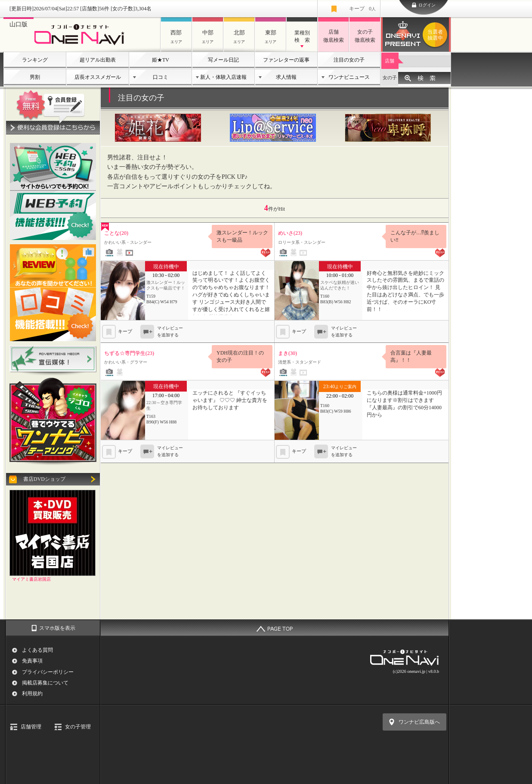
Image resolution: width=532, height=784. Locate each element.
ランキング (35, 60)
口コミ (161, 77)
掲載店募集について (45, 683)
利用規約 (32, 694)
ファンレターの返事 (286, 60)
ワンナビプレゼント (436, 35)
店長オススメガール (98, 77)
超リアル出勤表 (98, 60)
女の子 (390, 78)
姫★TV (161, 60)
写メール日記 (223, 60)
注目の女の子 (349, 60)
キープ (362, 9)
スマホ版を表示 (57, 628)
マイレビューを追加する (170, 332)
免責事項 (32, 661)
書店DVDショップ (44, 479)
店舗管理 (31, 727)
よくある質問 (37, 650)
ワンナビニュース (349, 77)
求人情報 (286, 77)
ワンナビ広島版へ (419, 722)
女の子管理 (78, 727)
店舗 (390, 61)
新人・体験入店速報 (223, 77)
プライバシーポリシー (48, 672)
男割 (35, 77)
